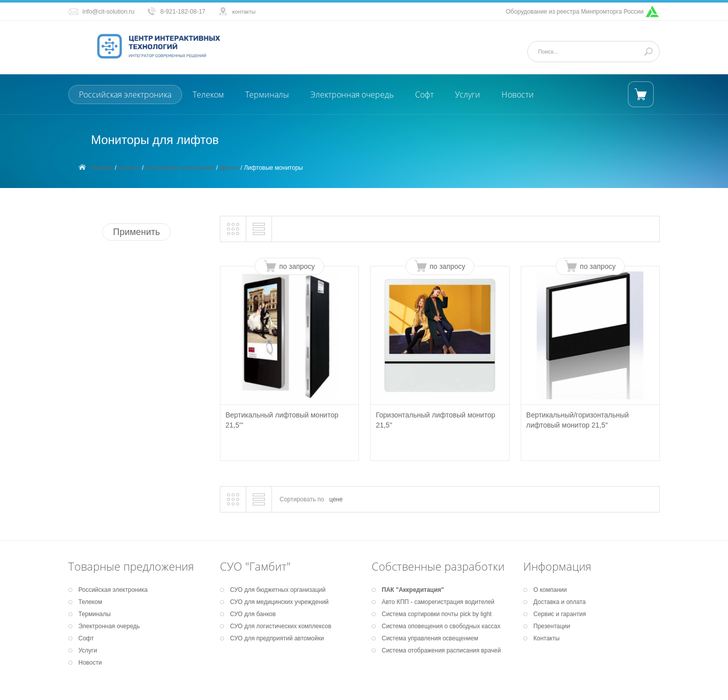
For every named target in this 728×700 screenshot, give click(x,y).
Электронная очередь (352, 95)
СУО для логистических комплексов (281, 626)
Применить (136, 232)
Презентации (552, 626)
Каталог (129, 168)
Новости (518, 95)
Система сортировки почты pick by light (437, 614)
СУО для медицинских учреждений (279, 602)
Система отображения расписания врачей (441, 650)
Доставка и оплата (560, 602)
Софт (424, 95)
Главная (102, 168)
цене (336, 499)
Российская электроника (125, 95)
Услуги (468, 95)
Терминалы (267, 95)
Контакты (547, 638)
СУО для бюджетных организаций (278, 590)
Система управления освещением (430, 638)
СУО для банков (253, 614)
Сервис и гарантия (560, 614)
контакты (244, 12)
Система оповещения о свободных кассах (441, 626)
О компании (550, 590)
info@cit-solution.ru (108, 12)
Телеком (208, 95)
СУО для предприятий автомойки (277, 638)
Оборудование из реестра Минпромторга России (575, 12)
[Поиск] (590, 52)
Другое (229, 168)
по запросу (297, 266)
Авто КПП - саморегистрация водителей (438, 602)
